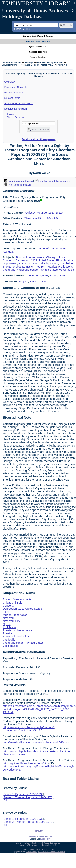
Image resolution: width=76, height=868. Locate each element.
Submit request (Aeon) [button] (18, 181)
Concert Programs (37, 275)
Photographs (58, 275)
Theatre (39, 267)
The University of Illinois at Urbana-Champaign (46, 851)
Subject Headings (38, 52)
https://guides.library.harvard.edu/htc (25, 763)
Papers (11, 114)
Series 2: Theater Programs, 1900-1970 (28, 797)
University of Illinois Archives (35, 11)
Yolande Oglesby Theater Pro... (37, 65)
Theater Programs (16, 117)
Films (59, 260)
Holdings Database (23, 17)
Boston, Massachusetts (30, 257)
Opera (54, 264)
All (5, 800)
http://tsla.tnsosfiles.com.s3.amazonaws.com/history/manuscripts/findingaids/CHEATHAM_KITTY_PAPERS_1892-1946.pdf (39, 709)
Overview (10, 82)
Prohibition (66, 264)
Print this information (18, 185)
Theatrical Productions (59, 267)
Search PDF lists (22, 29)
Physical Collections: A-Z (38, 41)
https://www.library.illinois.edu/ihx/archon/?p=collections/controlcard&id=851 (29, 729)
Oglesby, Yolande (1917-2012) (44, 213)
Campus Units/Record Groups (38, 36)
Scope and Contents (16, 87)
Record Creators (38, 57)
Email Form (45, 839)
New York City (41, 264)
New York (25, 264)
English (24, 281)
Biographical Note (14, 93)
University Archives (11, 63)
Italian (43, 281)
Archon (35, 849)
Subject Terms (12, 98)
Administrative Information (19, 103)
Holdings (29, 63)
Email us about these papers (38, 139)
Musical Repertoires (15, 615)
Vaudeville (9, 270)
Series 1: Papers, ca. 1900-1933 (23, 794)
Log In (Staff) (38, 831)
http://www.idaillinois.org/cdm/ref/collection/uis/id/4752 (36, 743)
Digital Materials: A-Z (38, 47)
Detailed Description (16, 109)
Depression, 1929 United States (35, 260)
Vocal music (66, 270)
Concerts (8, 260)
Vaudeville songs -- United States (37, 270)
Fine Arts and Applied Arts (50, 63)
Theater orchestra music (18, 267)
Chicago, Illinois (56, 257)
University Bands (10, 65)
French (34, 281)
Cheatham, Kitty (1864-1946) (42, 218)
